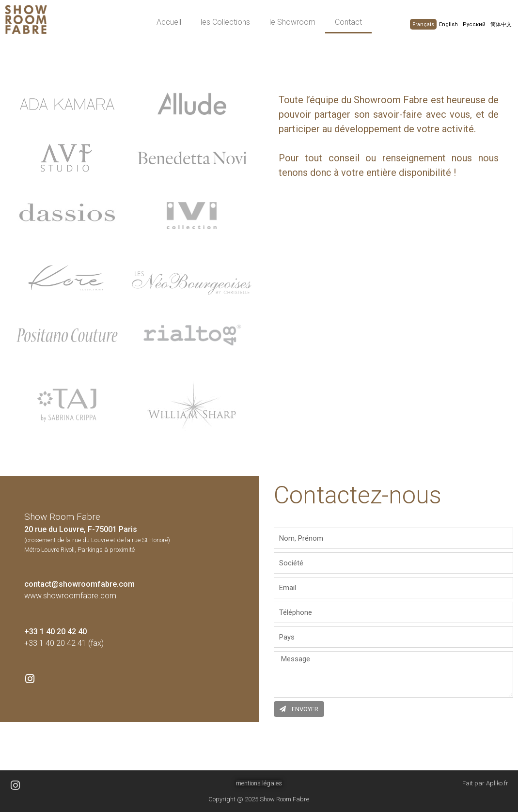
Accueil (169, 22)
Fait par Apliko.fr (485, 783)
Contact (348, 22)
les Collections (225, 22)
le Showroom (292, 22)
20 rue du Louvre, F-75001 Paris (81, 529)
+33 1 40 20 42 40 (55, 632)
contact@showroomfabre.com (79, 584)
